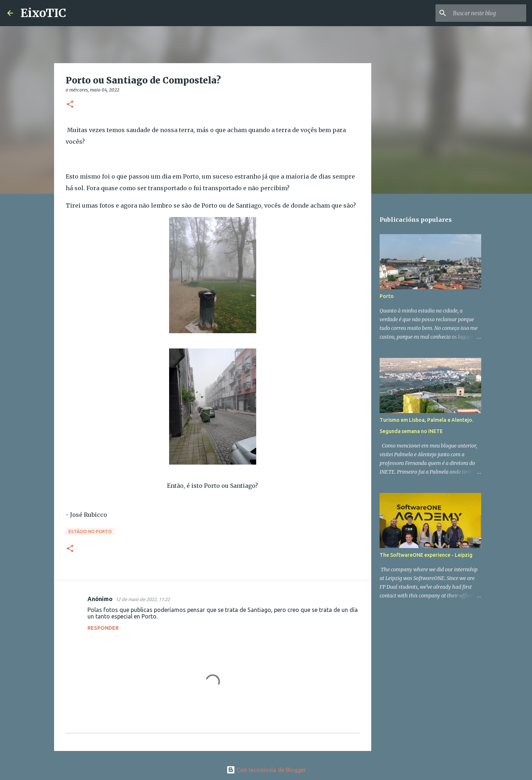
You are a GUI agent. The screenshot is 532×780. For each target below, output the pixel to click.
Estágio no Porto (90, 532)
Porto (387, 296)
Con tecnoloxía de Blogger (266, 770)
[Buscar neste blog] (488, 13)
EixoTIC (43, 13)
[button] (70, 105)
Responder (103, 628)
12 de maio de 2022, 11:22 (143, 599)
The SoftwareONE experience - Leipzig (426, 555)
